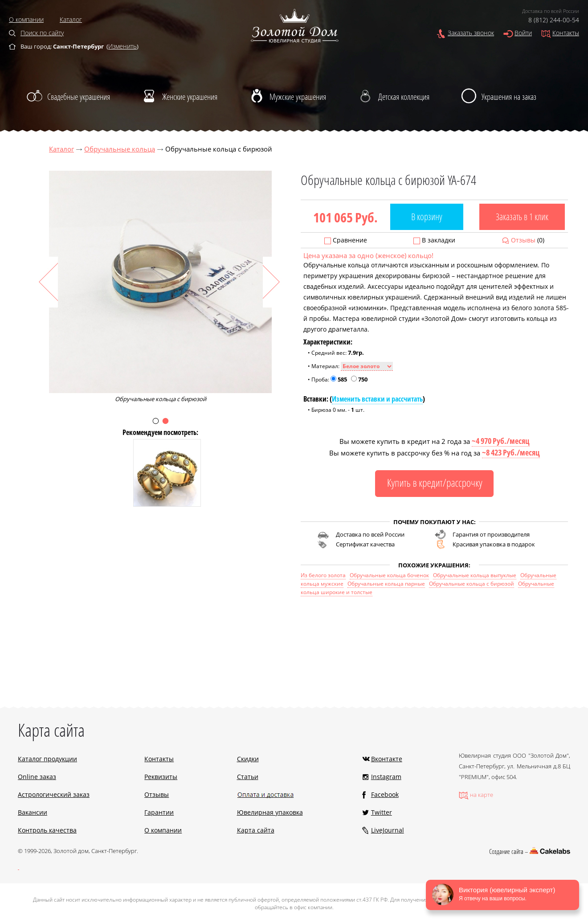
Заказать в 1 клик (522, 217)
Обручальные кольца (120, 149)
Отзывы (523, 240)
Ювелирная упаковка (270, 812)
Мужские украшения (298, 97)
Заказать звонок (471, 33)
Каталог (71, 19)
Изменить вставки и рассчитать (377, 399)
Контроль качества (47, 830)
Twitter (382, 812)
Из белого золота (323, 575)
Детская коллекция (404, 97)
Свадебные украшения (79, 97)
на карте (482, 795)
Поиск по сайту (42, 33)
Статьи (248, 777)
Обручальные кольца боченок (389, 575)
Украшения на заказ (509, 97)
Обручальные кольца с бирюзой (472, 584)
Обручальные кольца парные (386, 584)
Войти (523, 33)
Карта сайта (256, 830)
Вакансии (33, 812)
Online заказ (37, 777)
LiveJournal (388, 830)
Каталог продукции (47, 759)
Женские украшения (190, 97)
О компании (26, 19)
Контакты (566, 33)
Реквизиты (161, 777)
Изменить (122, 46)
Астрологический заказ (54, 794)
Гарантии (159, 812)
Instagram (386, 777)
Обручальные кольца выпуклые (475, 575)
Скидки (248, 759)
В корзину (427, 217)
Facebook (385, 794)
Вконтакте (387, 759)
